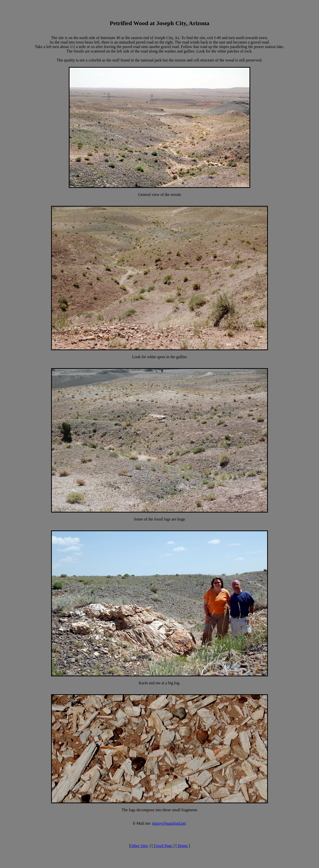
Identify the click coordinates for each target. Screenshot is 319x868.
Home (183, 846)
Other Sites (139, 846)
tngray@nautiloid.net (169, 823)
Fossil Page (163, 846)
